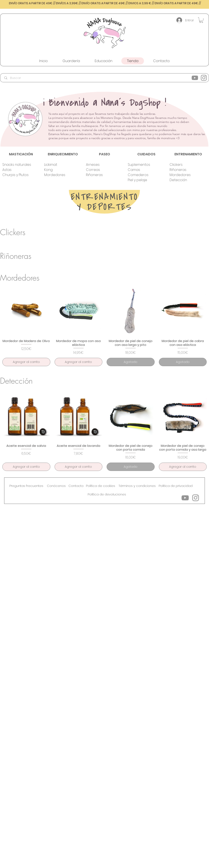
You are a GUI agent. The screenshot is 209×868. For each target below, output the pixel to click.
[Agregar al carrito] (26, 362)
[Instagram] (204, 78)
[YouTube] (195, 78)
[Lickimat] (59, 165)
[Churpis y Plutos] (17, 175)
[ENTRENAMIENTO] (188, 154)
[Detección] (184, 180)
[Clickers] (184, 165)
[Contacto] (76, 486)
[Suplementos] (143, 165)
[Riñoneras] (101, 175)
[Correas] (101, 170)
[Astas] (17, 170)
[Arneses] (101, 165)
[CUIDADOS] (146, 154)
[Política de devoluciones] (107, 494)
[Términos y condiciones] (137, 486)
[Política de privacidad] (176, 486)
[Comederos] (143, 175)
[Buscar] (105, 78)
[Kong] (59, 170)
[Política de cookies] (101, 486)
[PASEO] (104, 154)
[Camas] (143, 170)
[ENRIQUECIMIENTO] (63, 154)
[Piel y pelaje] (143, 180)
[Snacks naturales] (17, 165)
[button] (201, 20)
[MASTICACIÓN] (21, 154)
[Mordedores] (59, 175)
